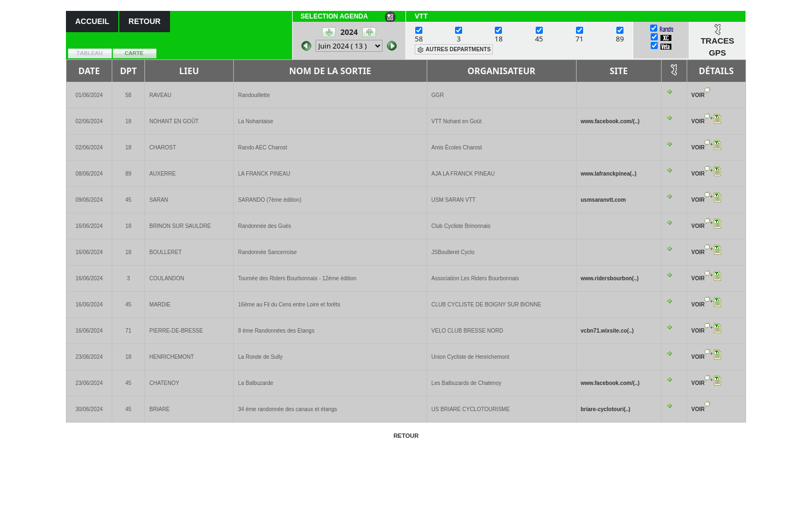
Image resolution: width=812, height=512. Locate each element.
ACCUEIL (92, 21)
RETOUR (145, 21)
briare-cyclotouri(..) (606, 409)
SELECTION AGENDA (335, 16)
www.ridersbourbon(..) (610, 278)
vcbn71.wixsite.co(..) (607, 331)
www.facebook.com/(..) (610, 121)
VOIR (698, 95)
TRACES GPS (718, 47)
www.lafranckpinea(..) (609, 174)
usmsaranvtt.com (604, 200)
